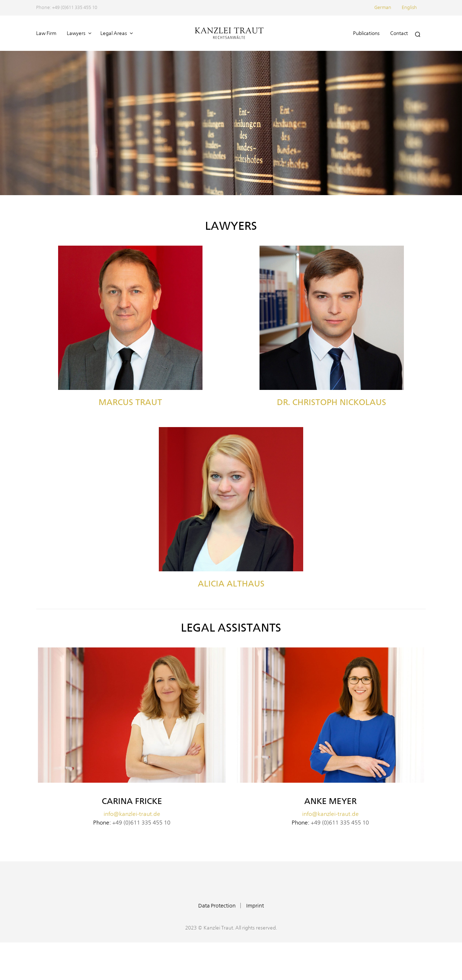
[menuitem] (387, 8)
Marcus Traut (130, 402)
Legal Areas (114, 33)
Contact (399, 33)
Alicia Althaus (231, 584)
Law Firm (46, 33)
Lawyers (76, 33)
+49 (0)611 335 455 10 (141, 823)
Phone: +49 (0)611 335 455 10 (67, 8)
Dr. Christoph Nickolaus (332, 402)
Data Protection (217, 906)
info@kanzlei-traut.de (132, 814)
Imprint (255, 906)
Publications (366, 33)
